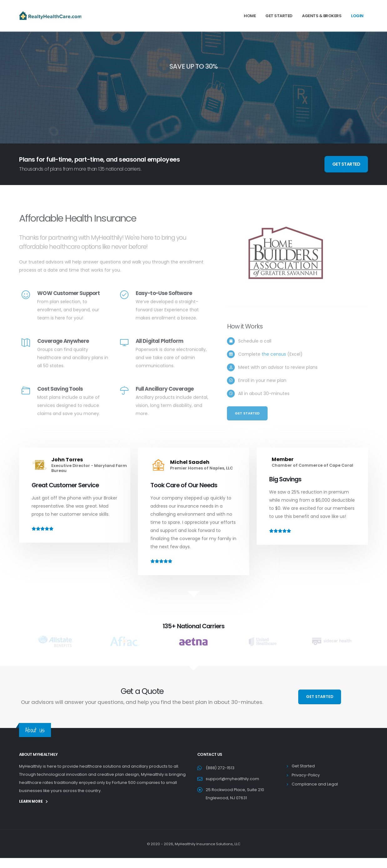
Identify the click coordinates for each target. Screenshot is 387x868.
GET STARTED (346, 164)
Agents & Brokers (322, 16)
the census (274, 364)
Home (250, 16)
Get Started (279, 16)
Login (357, 16)
